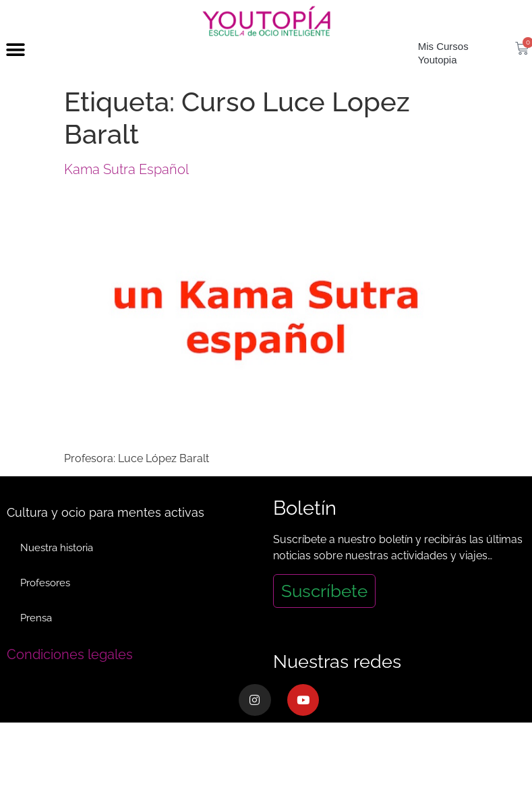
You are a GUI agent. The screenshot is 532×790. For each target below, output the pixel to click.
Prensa (36, 642)
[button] (15, 75)
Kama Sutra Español (126, 194)
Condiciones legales (70, 679)
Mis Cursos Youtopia (443, 77)
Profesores (45, 607)
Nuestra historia (57, 572)
